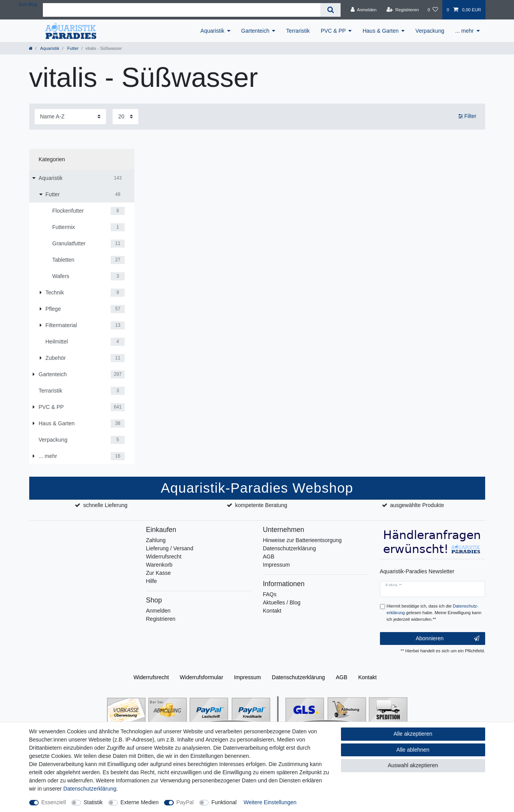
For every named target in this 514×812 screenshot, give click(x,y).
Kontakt (272, 611)
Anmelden (158, 611)
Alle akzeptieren (413, 734)
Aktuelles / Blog (282, 602)
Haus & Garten (381, 31)
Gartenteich (255, 31)
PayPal (185, 802)
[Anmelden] (364, 10)
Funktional (224, 802)
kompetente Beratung (261, 505)
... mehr (464, 31)
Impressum (276, 565)
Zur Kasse (159, 573)
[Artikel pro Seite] (125, 117)
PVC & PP (333, 31)
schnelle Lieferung (105, 505)
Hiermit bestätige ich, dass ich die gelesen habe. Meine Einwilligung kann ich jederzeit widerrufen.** (434, 613)
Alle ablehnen (413, 750)
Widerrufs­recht (151, 677)
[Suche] (330, 10)
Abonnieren (448, 639)
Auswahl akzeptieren (413, 765)
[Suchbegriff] (182, 10)
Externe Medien (140, 802)
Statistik (93, 802)
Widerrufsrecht (164, 557)
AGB (269, 557)
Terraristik (298, 31)
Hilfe (152, 581)
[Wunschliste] (433, 10)
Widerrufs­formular (201, 677)
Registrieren (161, 619)
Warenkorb (159, 565)
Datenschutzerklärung (290, 548)
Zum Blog (28, 4)
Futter (72, 48)
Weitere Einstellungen (270, 802)
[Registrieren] (403, 10)
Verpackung (430, 31)
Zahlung (156, 540)
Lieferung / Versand (170, 548)
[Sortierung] (70, 117)
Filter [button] (467, 116)
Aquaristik (212, 31)
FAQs (270, 594)
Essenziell (54, 802)
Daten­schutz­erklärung (299, 677)
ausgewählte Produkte (417, 505)
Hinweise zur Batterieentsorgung (302, 540)
